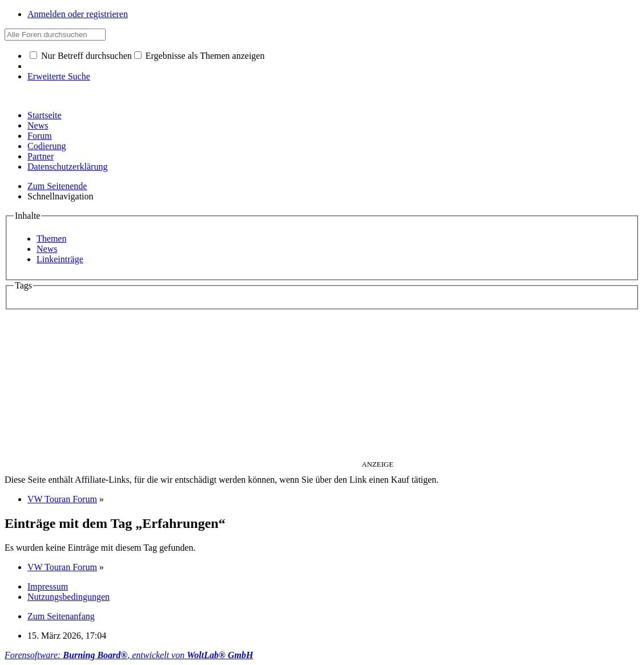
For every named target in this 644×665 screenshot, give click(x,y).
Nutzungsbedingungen (69, 597)
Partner (41, 156)
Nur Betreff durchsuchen (81, 56)
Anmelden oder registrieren (78, 14)
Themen (51, 239)
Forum (40, 136)
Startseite (45, 115)
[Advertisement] (322, 387)
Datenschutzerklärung (67, 167)
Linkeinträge (60, 259)
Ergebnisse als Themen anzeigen (200, 56)
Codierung (47, 146)
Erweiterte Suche (59, 76)
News (38, 125)
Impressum (48, 586)
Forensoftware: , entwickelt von (129, 655)
